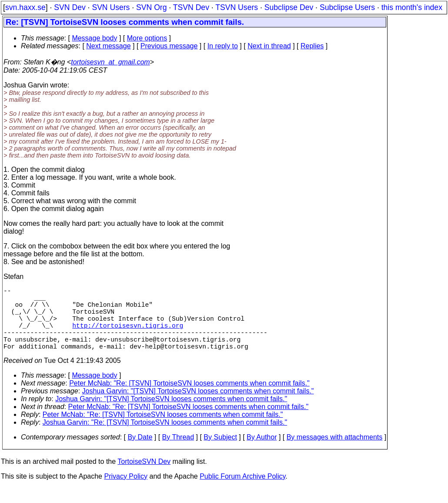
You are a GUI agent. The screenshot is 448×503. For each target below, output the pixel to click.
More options (147, 38)
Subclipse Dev (289, 7)
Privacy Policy (126, 492)
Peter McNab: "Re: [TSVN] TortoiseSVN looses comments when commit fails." (189, 399)
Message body (94, 38)
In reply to (223, 46)
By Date (140, 453)
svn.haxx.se (25, 7)
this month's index (412, 7)
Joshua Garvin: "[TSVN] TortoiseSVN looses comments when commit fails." (198, 407)
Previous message (169, 46)
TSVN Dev (191, 7)
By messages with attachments (335, 453)
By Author (262, 453)
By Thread (178, 453)
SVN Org (151, 7)
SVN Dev (70, 7)
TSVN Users (237, 7)
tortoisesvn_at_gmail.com (110, 62)
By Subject (220, 453)
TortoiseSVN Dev (144, 477)
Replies (312, 46)
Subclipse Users (347, 7)
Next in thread (269, 46)
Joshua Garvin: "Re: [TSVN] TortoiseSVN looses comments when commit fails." (165, 438)
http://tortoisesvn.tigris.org (128, 335)
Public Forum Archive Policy (242, 492)
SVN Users (111, 7)
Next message (108, 46)
